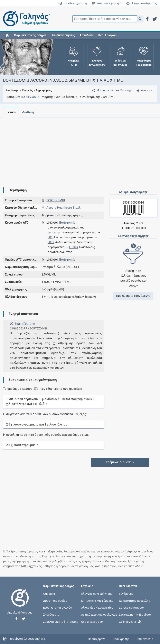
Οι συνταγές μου (92, 622)
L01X (51, 242)
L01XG (73, 247)
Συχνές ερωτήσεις (131, 608)
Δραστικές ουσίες (55, 601)
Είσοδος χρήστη (73, 3)
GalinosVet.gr (130, 621)
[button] (140, 19)
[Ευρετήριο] (124, 90)
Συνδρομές (126, 594)
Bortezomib (67, 223)
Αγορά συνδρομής (142, 3)
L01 (50, 237)
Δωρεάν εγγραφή (106, 3)
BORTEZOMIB (30, 97)
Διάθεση (29, 112)
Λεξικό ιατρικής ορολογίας (99, 615)
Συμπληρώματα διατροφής (61, 622)
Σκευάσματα (51, 615)
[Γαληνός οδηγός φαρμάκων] (26, 19)
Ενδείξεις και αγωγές (58, 608)
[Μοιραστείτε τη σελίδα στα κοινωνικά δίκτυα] (102, 90)
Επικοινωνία (145, 639)
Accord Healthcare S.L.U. (64, 208)
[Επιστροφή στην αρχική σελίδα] (20, 602)
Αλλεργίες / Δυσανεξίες (97, 608)
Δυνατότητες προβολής (135, 601)
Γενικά (11, 112)
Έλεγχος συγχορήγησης (97, 594)
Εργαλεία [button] (86, 35)
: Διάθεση (120, 462)
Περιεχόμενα (97, 639)
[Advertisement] (78, 149)
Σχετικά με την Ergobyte (135, 615)
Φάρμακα (49, 594)
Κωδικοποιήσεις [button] (63, 35)
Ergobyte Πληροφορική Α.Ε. (28, 639)
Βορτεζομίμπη (25, 324)
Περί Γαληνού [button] (107, 35)
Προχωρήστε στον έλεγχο (133, 296)
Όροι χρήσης (121, 639)
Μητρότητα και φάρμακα (97, 601)
